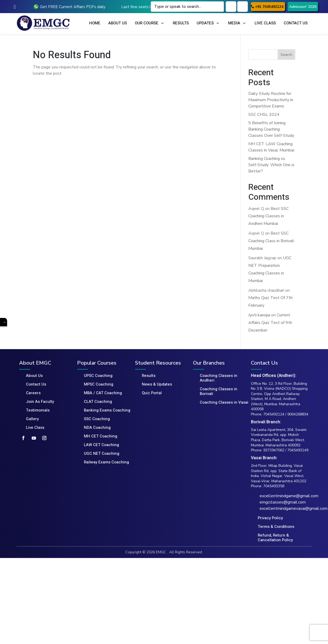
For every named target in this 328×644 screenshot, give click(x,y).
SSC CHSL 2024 (264, 115)
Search (286, 55)
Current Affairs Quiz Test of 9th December (270, 323)
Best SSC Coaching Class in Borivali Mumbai (271, 241)
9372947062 (274, 450)
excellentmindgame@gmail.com (289, 496)
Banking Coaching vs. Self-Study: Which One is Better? (271, 165)
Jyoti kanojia (259, 315)
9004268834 (298, 414)
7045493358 (274, 486)
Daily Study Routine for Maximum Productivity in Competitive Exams (271, 100)
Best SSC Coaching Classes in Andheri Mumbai (268, 216)
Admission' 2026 (303, 7)
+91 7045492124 (269, 7)
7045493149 (298, 450)
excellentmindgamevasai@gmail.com (294, 508)
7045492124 (274, 414)
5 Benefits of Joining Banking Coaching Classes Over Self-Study (271, 129)
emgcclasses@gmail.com (283, 502)
